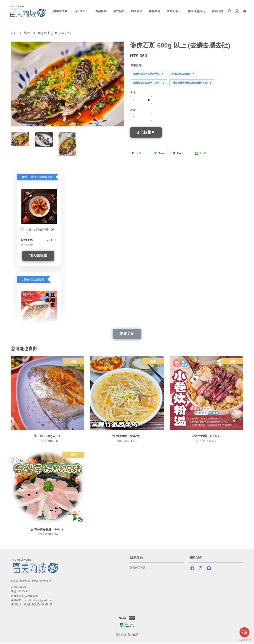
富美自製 (101, 12)
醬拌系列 (155, 12)
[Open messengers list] (244, 632)
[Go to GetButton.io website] (244, 640)
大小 (133, 94)
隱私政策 (121, 636)
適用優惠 (136, 66)
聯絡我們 (217, 12)
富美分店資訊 (138, 569)
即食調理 (137, 12)
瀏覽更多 (127, 335)
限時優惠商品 (196, 12)
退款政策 (133, 636)
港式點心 (119, 12)
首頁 (14, 34)
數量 (133, 111)
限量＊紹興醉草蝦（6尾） (38, 233)
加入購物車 (38, 257)
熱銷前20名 (60, 12)
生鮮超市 (174, 12)
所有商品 (81, 12)
